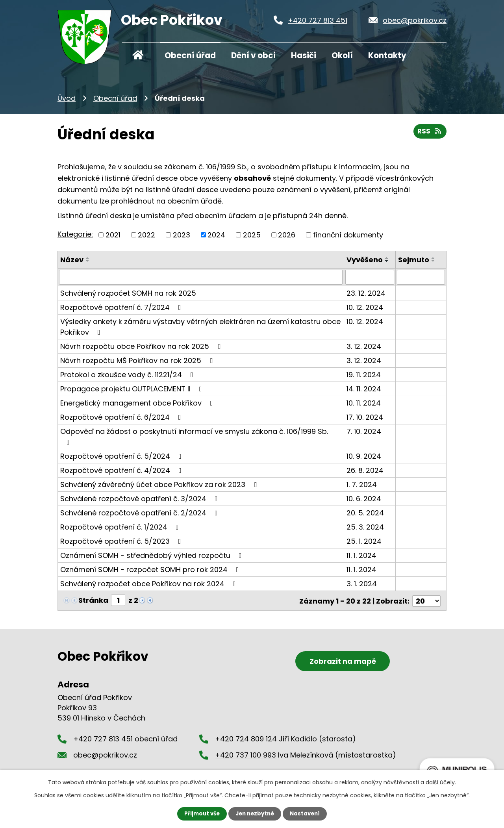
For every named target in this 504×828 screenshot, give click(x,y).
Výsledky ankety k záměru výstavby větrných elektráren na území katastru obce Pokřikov (200, 327)
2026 (287, 235)
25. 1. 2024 (364, 541)
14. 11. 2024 (364, 389)
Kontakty (387, 56)
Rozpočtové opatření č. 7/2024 (122, 307)
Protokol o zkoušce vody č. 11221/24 (128, 375)
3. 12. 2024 (364, 346)
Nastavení (307, 813)
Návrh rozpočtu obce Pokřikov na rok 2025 (142, 346)
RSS (430, 133)
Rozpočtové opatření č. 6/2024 (122, 417)
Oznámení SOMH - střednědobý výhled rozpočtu (153, 555)
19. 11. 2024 (364, 375)
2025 (252, 235)
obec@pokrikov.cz (415, 20)
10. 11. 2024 (364, 403)
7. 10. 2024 (364, 431)
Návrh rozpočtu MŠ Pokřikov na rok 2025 (138, 360)
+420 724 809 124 (246, 738)
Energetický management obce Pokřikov (138, 403)
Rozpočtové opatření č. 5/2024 (122, 456)
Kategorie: (75, 234)
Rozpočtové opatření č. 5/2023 (122, 541)
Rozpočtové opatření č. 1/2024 (121, 527)
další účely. (441, 782)
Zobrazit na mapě (339, 670)
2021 (113, 235)
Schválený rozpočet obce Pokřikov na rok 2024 (150, 584)
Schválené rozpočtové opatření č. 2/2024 (141, 513)
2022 (146, 235)
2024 (216, 235)
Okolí (342, 56)
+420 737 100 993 (246, 754)
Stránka (93, 600)
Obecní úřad (190, 56)
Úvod (138, 54)
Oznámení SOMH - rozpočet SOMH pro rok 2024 (151, 570)
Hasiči (304, 56)
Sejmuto (414, 260)
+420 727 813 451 (318, 20)
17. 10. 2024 (365, 417)
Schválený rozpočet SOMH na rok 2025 (128, 293)
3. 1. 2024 (362, 584)
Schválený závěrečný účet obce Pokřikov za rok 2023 (160, 484)
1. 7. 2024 (362, 484)
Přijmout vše (200, 813)
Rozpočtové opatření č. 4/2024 (122, 470)
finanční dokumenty (348, 235)
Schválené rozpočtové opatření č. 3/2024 (141, 499)
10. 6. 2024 (364, 499)
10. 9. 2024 (364, 456)
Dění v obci (253, 56)
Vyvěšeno (365, 260)
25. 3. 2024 (365, 527)
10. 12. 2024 (365, 307)
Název (72, 260)
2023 (182, 235)
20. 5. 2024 (365, 513)
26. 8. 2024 (365, 470)
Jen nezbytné (255, 813)
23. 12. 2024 (366, 293)
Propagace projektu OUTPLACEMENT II (133, 389)
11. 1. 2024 (361, 555)
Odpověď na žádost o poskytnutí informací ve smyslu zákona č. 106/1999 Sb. (194, 436)
